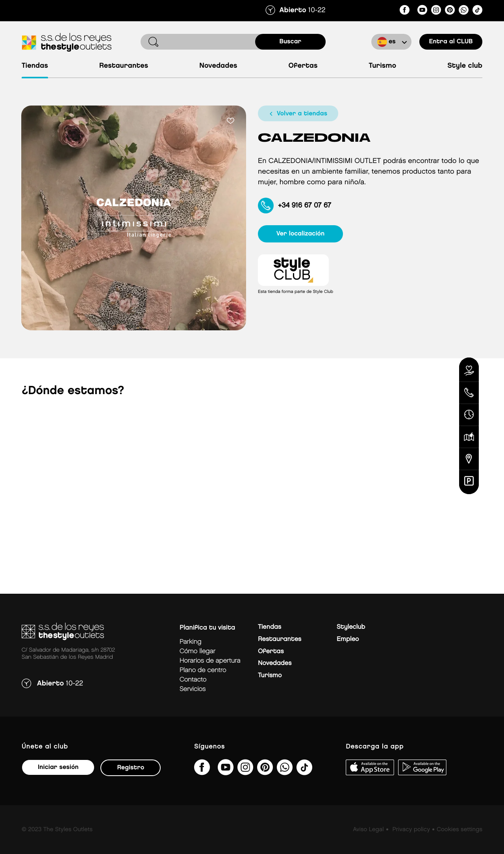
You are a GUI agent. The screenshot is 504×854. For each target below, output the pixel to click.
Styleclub (351, 627)
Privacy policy (411, 830)
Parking (190, 642)
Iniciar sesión (58, 767)
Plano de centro (203, 670)
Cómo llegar (197, 651)
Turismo (382, 66)
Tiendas (35, 66)
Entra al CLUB (451, 42)
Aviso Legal (368, 830)
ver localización (302, 234)
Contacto (193, 680)
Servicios (193, 689)
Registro (131, 768)
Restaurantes (124, 66)
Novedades (218, 66)
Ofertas (303, 66)
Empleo (348, 639)
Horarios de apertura (210, 661)
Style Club (465, 66)
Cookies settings (460, 830)
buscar (291, 42)
